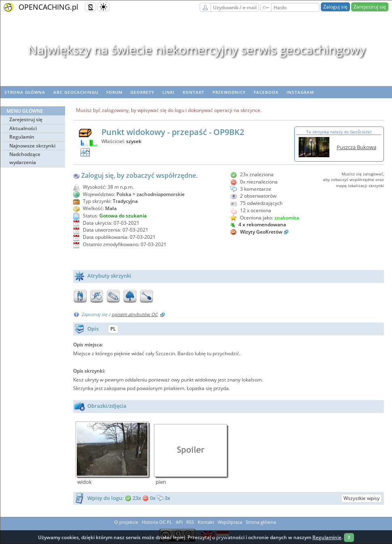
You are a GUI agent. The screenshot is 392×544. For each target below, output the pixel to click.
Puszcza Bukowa (356, 147)
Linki (169, 92)
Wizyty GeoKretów (261, 232)
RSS (190, 522)
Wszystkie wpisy (361, 498)
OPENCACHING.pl (48, 7)
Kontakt (194, 92)
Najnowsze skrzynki (32, 146)
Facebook (266, 92)
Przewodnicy (229, 92)
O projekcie (126, 522)
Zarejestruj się (370, 7)
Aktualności (23, 128)
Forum (114, 92)
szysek (134, 141)
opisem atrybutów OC (135, 314)
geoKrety (142, 92)
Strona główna (25, 92)
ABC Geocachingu (76, 92)
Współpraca (230, 522)
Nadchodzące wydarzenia (25, 158)
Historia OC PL (157, 522)
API (179, 522)
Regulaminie (327, 537)
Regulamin (22, 137)
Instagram (300, 92)
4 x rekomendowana (258, 225)
